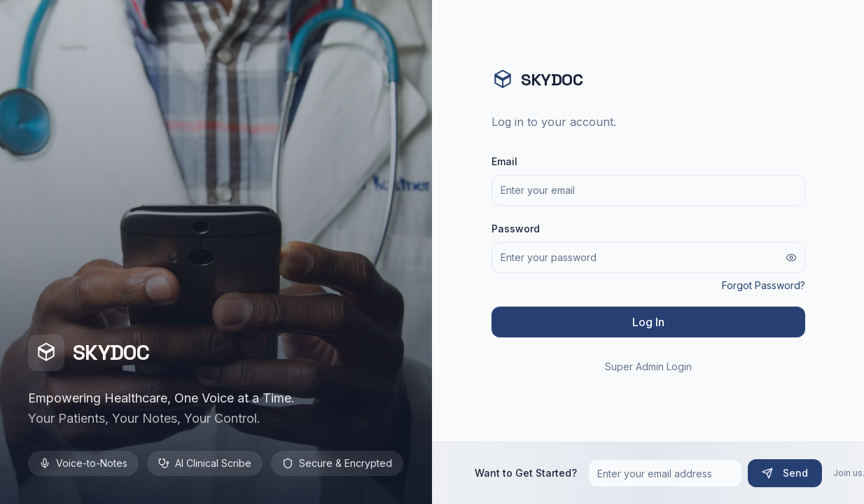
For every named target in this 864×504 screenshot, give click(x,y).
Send (785, 473)
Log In (648, 322)
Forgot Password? (764, 285)
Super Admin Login (648, 366)
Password (516, 229)
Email (504, 161)
